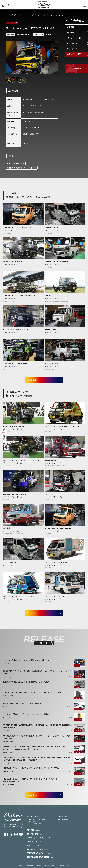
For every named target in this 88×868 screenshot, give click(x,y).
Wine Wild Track (51, 462)
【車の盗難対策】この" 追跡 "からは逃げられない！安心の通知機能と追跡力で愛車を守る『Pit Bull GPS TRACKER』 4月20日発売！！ (37, 762)
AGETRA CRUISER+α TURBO (15, 496)
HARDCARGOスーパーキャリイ (16, 330)
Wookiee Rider (51, 330)
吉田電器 (7, 530)
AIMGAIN (7, 734)
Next (55, 58)
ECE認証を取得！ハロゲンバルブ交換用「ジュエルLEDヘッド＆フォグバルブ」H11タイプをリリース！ (37, 740)
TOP (7, 15)
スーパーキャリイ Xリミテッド (57, 262)
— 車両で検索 (31, 826)
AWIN (5, 709)
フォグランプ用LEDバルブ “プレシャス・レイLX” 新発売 (26, 717)
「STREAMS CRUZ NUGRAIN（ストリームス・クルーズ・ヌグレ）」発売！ (33, 696)
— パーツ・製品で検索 (34, 828)
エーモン (6, 766)
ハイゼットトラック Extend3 (56, 598)
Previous (9, 58)
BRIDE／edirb (8, 699)
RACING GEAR (9, 774)
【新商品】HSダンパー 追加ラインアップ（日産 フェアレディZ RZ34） (31, 771)
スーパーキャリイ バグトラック (15, 364)
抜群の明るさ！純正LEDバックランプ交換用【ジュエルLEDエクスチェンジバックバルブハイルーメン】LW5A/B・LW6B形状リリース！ (37, 751)
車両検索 (13, 15)
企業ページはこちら (48, 99)
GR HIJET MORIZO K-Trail (14, 428)
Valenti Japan (8, 680)
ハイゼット (49, 496)
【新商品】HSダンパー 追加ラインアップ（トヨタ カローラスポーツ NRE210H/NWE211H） (31, 783)
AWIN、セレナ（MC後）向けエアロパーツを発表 (22, 706)
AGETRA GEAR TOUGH (13, 262)
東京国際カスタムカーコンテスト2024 (22, 168)
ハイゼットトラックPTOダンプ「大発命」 (20, 598)
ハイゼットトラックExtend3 (56, 564)
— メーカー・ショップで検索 (36, 824)
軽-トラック (50, 35)
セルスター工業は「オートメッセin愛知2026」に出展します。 (27, 663)
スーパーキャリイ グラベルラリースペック (20, 296)
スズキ (21, 15)
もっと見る (34, 381)
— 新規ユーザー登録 (62, 824)
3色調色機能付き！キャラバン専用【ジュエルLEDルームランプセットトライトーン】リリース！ (37, 675)
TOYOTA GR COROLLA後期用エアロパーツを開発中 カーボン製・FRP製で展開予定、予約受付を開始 (37, 729)
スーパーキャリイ (30, 15)
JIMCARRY (49, 296)
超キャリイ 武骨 (51, 364)
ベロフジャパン (8, 720)
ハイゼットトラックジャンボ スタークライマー (63, 428)
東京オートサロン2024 (16, 163)
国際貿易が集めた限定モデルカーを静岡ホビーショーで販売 (26, 685)
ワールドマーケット (10, 688)
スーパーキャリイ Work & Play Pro (17, 228)
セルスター (7, 666)
